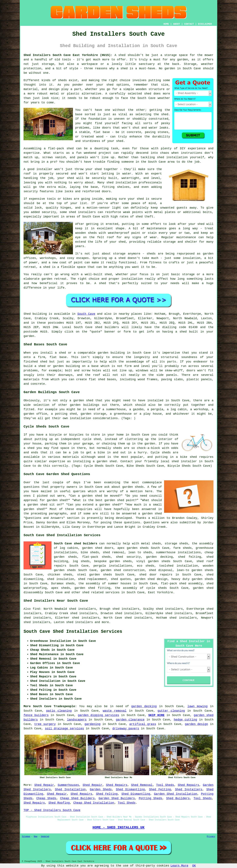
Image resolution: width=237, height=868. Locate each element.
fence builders (36, 715)
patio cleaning (59, 711)
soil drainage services (65, 729)
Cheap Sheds (46, 798)
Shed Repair (44, 785)
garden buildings (85, 405)
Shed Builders (178, 798)
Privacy (211, 837)
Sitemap (26, 837)
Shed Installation (70, 789)
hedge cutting (185, 720)
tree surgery (45, 724)
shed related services (101, 592)
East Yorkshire (160, 592)
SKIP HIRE (156, 715)
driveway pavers (126, 729)
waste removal (115, 711)
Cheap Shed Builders (78, 798)
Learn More (179, 866)
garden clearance (130, 720)
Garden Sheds (101, 789)
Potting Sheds (151, 798)
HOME (166, 24)
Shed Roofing (59, 803)
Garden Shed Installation (176, 794)
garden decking (144, 706)
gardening (92, 724)
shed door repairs (156, 575)
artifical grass (143, 724)
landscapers (77, 720)
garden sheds (203, 579)
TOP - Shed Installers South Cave (52, 810)
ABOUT (177, 24)
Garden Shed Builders (117, 798)
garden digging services (99, 715)
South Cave (86, 314)
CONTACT (189, 24)
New (36, 837)
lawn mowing (197, 706)
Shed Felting (160, 789)
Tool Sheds (165, 785)
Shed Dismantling (130, 789)
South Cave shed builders (76, 544)
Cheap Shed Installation (94, 803)
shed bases (107, 379)
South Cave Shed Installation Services (73, 632)
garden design (196, 724)
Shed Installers (189, 789)
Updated (45, 837)
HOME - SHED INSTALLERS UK (118, 827)
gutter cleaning (171, 711)
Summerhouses (68, 785)
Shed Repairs (117, 785)
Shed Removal (142, 785)
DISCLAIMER (205, 24)
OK (194, 866)
